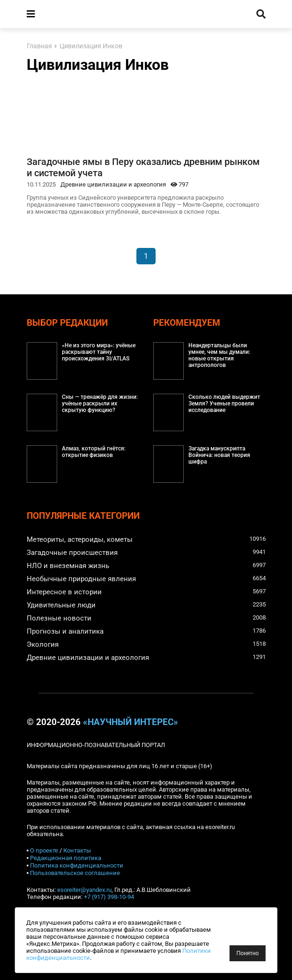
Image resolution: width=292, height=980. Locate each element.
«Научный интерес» (131, 722)
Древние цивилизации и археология (113, 184)
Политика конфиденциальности (77, 865)
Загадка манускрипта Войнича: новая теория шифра (219, 455)
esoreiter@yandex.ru (84, 890)
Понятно (248, 953)
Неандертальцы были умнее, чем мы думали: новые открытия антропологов (219, 355)
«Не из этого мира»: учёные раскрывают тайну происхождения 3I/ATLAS (99, 352)
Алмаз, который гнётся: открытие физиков (94, 452)
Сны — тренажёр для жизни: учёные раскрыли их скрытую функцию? (100, 404)
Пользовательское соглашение (75, 873)
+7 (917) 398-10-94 (109, 897)
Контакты (77, 850)
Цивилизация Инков (91, 46)
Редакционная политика (66, 858)
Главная (39, 46)
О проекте (44, 850)
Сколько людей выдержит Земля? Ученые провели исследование (224, 404)
